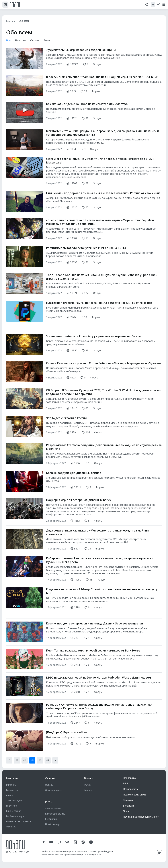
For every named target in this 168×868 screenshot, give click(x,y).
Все (9, 41)
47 (48, 748)
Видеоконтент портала (18, 821)
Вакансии (128, 806)
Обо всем (25, 21)
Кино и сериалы (14, 811)
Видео (50, 41)
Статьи (37, 41)
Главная (11, 21)
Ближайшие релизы (55, 814)
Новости (21, 41)
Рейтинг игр (51, 819)
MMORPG (11, 785)
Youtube (88, 790)
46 (40, 748)
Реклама (128, 800)
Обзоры (49, 785)
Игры (49, 802)
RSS (126, 784)
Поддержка (129, 778)
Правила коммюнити (135, 795)
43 (17, 748)
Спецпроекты (131, 789)
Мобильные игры (15, 816)
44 (25, 748)
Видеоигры (12, 790)
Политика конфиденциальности (141, 817)
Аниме (9, 795)
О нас (126, 811)
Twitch (87, 785)
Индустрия (12, 806)
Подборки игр (52, 824)
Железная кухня (14, 800)
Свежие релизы (53, 808)
